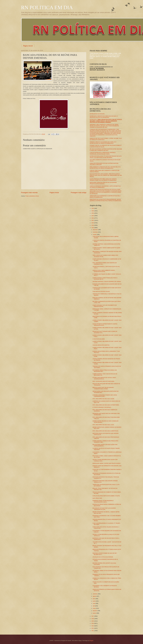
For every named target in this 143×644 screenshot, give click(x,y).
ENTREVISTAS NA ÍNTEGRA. (97, 114)
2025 (93, 211)
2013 (93, 626)
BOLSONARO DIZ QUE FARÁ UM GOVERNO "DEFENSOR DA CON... (104, 509)
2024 (93, 213)
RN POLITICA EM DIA (47, 7)
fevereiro (95, 611)
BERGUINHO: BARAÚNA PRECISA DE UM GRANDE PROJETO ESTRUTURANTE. (103, 183)
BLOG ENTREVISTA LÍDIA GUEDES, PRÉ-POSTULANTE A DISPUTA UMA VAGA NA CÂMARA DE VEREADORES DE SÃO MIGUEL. (106, 175)
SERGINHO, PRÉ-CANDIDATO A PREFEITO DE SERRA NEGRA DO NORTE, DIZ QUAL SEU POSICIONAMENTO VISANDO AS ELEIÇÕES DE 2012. (104, 126)
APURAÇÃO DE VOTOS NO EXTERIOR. (103, 557)
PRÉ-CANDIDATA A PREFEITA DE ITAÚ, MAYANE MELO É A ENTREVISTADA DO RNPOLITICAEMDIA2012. (105, 168)
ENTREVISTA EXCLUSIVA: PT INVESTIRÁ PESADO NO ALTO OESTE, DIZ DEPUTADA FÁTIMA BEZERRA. (106, 157)
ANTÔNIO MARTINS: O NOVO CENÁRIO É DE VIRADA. (107, 282)
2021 (93, 220)
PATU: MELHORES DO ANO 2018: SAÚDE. (104, 399)
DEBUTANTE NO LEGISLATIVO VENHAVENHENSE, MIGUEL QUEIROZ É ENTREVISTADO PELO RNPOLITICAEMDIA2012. (106, 200)
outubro (95, 235)
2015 (93, 621)
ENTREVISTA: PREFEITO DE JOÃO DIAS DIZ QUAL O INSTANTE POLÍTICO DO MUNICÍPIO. (104, 117)
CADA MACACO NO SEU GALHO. (101, 292)
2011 (93, 631)
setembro (95, 594)
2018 (93, 228)
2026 (93, 208)
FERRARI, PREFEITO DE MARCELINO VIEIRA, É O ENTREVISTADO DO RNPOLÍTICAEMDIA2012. (103, 143)
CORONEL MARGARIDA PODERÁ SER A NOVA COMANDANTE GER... (105, 396)
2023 (93, 216)
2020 (93, 223)
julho (94, 599)
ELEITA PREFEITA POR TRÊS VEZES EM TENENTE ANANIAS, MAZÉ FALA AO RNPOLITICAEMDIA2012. (103, 180)
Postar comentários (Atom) (32, 196)
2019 (93, 225)
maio (94, 603)
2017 (93, 616)
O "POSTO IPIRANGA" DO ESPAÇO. (102, 407)
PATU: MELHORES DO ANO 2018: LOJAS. (103, 425)
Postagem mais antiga (78, 193)
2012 (93, 628)
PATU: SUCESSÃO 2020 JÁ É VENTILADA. (104, 381)
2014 (93, 623)
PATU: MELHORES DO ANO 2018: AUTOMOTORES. (106, 405)
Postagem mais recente (29, 193)
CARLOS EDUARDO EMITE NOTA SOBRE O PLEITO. (106, 496)
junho (94, 601)
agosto (95, 596)
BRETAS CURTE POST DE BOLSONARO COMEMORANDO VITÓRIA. (103, 388)
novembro (95, 232)
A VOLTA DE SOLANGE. (99, 339)
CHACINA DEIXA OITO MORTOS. (101, 345)
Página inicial (28, 46)
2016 (93, 619)
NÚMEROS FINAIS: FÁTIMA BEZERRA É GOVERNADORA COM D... (103, 501)
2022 (93, 218)
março (95, 608)
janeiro (95, 613)
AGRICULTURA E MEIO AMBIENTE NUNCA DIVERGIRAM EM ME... (104, 271)
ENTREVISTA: (106, 121)
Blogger (91, 641)
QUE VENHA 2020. (97, 498)
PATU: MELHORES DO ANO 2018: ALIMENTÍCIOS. (106, 431)
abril (94, 606)
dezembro (95, 230)
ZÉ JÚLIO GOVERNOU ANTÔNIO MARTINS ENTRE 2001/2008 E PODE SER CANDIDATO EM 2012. (106, 150)
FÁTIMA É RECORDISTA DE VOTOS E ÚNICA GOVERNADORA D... (104, 378)
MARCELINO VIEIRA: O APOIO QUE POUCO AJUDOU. (107, 463)
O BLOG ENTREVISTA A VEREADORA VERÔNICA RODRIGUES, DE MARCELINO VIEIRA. (103, 153)
